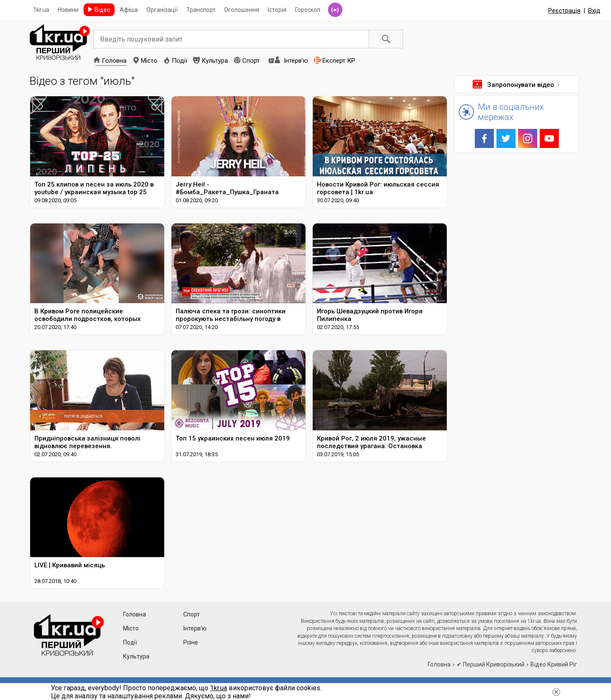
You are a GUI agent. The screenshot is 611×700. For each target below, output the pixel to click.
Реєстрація (564, 11)
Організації (162, 10)
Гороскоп (308, 10)
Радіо (335, 10)
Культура (215, 61)
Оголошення (242, 10)
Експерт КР (339, 61)
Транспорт (201, 10)
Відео (102, 10)
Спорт (251, 61)
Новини (68, 10)
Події (179, 61)
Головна (114, 61)
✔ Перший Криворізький (490, 664)
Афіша (129, 10)
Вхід (594, 11)
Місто (149, 61)
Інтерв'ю (296, 61)
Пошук (386, 39)
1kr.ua (41, 10)
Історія (277, 10)
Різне (191, 642)
